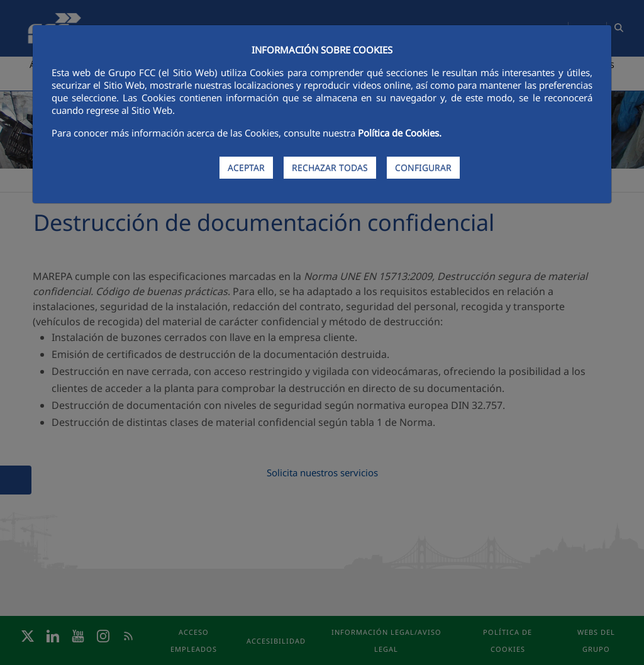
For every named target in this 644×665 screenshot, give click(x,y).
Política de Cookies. (400, 133)
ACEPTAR (246, 168)
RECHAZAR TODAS (330, 168)
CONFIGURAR (423, 168)
